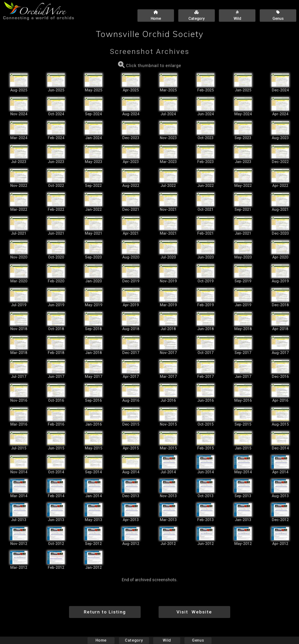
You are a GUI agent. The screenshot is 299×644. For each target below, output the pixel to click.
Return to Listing (105, 612)
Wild (167, 640)
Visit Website (194, 612)
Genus (198, 640)
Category (134, 640)
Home (101, 640)
